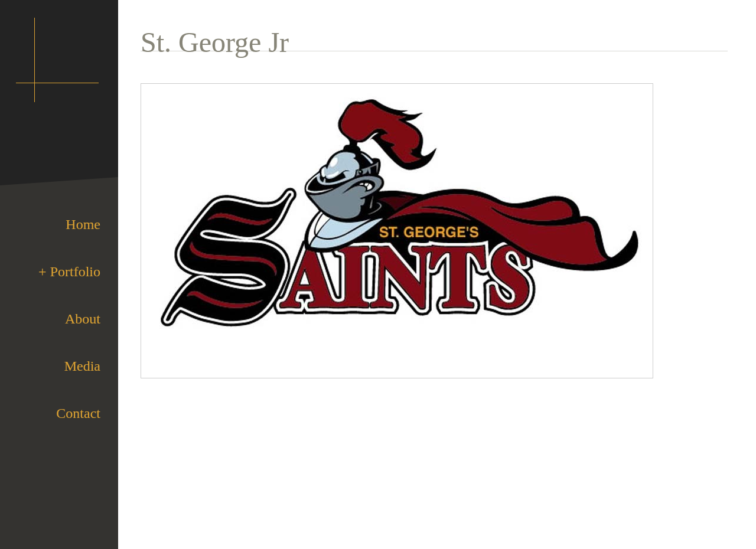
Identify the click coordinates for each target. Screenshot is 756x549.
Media (82, 366)
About (83, 319)
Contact (78, 413)
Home (83, 224)
